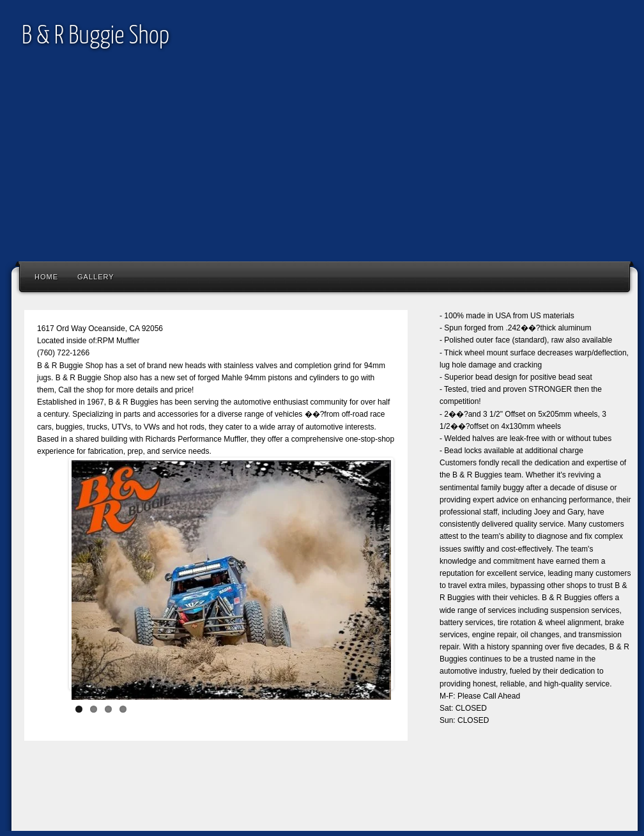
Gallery (96, 277)
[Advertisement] (322, 165)
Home (46, 277)
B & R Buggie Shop (96, 37)
